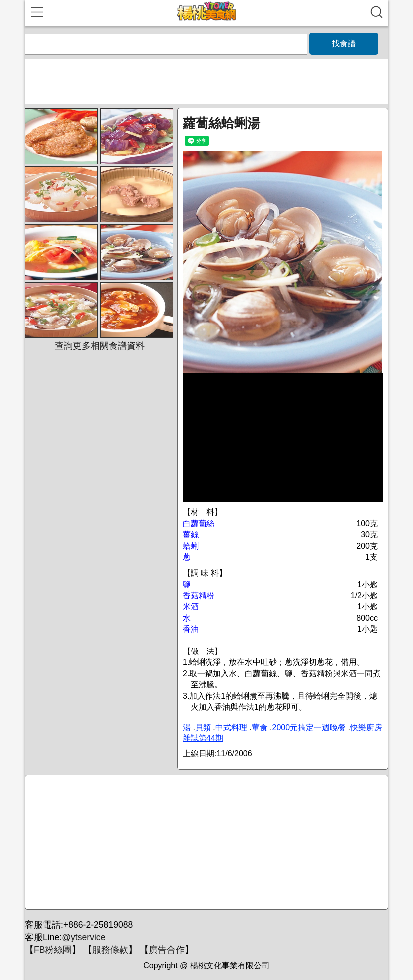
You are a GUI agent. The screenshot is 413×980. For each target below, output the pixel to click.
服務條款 (110, 950)
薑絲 (191, 534)
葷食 (260, 728)
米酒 (191, 606)
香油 (191, 629)
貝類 (203, 728)
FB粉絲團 (53, 950)
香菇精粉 (199, 595)
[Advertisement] (205, 843)
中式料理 (231, 728)
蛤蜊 (191, 546)
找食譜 (344, 44)
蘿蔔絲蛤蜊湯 (221, 123)
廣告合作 (167, 950)
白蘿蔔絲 (199, 523)
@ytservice (84, 937)
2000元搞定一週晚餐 (309, 728)
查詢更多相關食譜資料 (100, 346)
